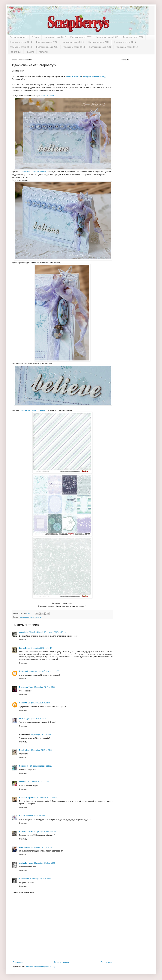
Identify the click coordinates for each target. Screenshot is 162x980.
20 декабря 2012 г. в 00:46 (47, 798)
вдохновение (25, 617)
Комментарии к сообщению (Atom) (41, 967)
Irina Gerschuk (48, 96)
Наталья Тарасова (27, 798)
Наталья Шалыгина (28, 671)
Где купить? (16, 52)
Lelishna (23, 782)
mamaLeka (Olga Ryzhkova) (31, 632)
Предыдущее (106, 962)
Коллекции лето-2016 (133, 37)
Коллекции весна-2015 (125, 42)
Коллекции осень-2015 (73, 42)
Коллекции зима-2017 (81, 37)
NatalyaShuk (25, 750)
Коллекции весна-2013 (100, 47)
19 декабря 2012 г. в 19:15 (55, 632)
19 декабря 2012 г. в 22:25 (41, 766)
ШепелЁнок (24, 648)
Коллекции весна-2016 (21, 42)
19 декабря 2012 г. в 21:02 (42, 734)
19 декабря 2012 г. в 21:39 (42, 750)
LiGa (21, 719)
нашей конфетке (73, 76)
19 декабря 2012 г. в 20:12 (35, 719)
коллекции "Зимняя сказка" (34, 172)
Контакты (43, 52)
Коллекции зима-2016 (47, 42)
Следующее (18, 962)
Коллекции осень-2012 (127, 47)
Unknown (23, 703)
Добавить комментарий (23, 892)
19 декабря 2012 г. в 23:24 (38, 782)
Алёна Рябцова (26, 863)
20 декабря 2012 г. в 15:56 (42, 847)
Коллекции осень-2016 (107, 37)
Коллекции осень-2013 (74, 47)
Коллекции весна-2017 (55, 37)
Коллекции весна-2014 (47, 47)
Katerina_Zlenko (26, 831)
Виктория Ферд (26, 687)
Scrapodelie (24, 766)
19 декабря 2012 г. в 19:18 (41, 648)
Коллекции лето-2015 (99, 42)
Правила (30, 52)
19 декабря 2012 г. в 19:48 (39, 703)
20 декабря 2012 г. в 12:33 (45, 831)
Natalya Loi (24, 879)
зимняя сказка (36, 617)
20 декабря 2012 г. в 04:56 (34, 816)
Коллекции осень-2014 (21, 47)
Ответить (23, 640)
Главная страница (18, 37)
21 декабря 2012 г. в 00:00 (40, 879)
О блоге (36, 37)
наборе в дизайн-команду (95, 76)
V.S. (21, 816)
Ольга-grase (25, 847)
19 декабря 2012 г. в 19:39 (48, 671)
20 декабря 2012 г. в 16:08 (44, 863)
